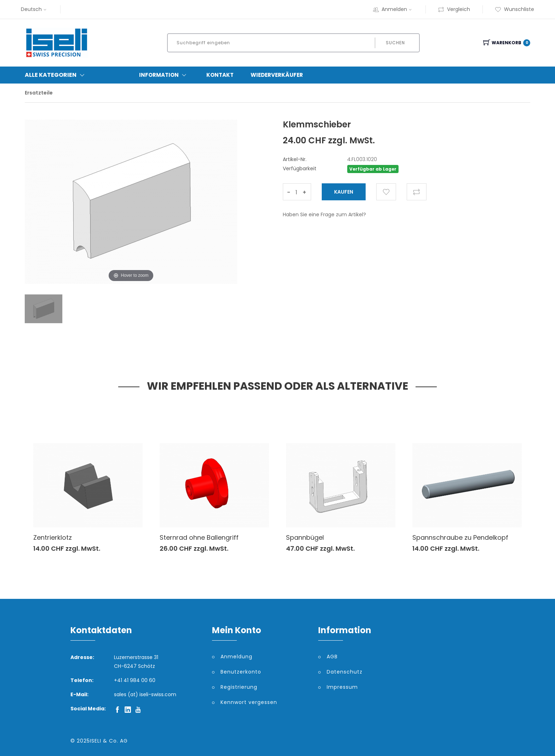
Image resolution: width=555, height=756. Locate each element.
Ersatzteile (39, 93)
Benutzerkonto (241, 672)
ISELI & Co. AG (109, 741)
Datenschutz (345, 672)
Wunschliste (514, 9)
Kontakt (220, 75)
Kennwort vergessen (249, 702)
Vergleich (454, 9)
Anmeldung (236, 657)
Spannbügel (305, 537)
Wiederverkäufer (277, 75)
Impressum (342, 687)
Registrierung (239, 687)
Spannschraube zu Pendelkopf (460, 537)
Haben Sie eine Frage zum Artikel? (324, 214)
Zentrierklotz (53, 537)
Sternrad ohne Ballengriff (199, 537)
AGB (332, 657)
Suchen (395, 43)
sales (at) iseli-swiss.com (145, 694)
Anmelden (393, 9)
